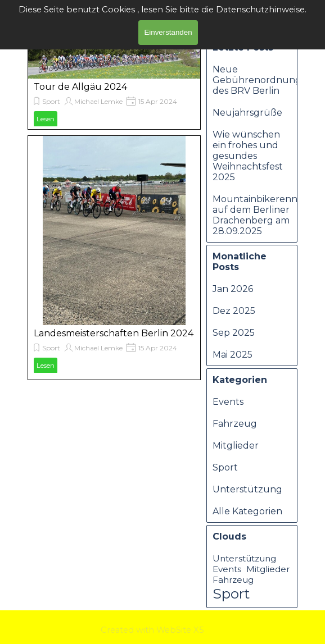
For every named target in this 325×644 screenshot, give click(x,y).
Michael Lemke (98, 101)
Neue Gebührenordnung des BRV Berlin (257, 80)
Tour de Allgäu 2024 (80, 87)
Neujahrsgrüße (247, 113)
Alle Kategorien (247, 511)
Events (228, 402)
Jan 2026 (233, 289)
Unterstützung (247, 489)
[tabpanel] (169, 629)
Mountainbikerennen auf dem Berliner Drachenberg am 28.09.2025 (261, 215)
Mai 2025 (233, 355)
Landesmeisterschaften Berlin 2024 (114, 333)
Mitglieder (236, 446)
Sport (51, 101)
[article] (114, 82)
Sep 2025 (234, 333)
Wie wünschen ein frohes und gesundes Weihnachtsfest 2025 (248, 156)
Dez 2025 (234, 311)
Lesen (46, 119)
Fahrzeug (235, 424)
